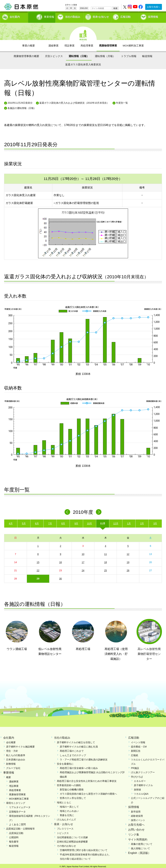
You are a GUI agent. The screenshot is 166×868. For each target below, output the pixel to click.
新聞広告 (136, 750)
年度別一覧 (122, 102)
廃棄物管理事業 (108, 44)
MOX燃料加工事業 (133, 44)
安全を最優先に (65, 763)
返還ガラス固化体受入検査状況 (83, 63)
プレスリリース (65, 828)
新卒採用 (136, 810)
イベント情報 (138, 741)
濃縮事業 (53, 44)
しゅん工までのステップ (73, 754)
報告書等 (14, 840)
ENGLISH (84, 8)
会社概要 (11, 741)
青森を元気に (67, 814)
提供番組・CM (139, 746)
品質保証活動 (16, 832)
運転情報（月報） (105, 55)
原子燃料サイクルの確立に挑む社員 (79, 746)
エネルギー (140, 780)
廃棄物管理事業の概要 (26, 55)
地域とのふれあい (69, 810)
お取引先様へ (154, 7)
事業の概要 (29, 44)
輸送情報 (147, 55)
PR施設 (135, 767)
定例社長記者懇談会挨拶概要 (72, 840)
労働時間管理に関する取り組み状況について (84, 849)
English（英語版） (139, 852)
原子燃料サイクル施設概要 (20, 746)
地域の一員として (69, 806)
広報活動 (125, 16)
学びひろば (137, 776)
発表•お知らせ (101, 16)
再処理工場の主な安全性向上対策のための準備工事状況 (87, 780)
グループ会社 (13, 767)
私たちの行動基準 (16, 754)
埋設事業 (69, 44)
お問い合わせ (136, 828)
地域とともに (64, 801)
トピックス (63, 832)
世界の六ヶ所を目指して (73, 797)
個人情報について (140, 847)
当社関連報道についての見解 (72, 836)
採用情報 (153, 16)
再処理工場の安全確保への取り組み (79, 767)
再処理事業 (87, 44)
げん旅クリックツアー (143, 771)
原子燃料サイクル (143, 784)
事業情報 (42, 16)
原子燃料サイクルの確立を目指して (76, 741)
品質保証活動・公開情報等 (20, 828)
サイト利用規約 (138, 838)
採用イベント (138, 819)
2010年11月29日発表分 (20, 102)
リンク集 (134, 833)
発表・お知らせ (64, 823)
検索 (115, 8)
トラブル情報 (129, 55)
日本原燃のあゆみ (16, 758)
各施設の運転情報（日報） (22, 107)
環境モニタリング (16, 802)
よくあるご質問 (17, 823)
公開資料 (14, 836)
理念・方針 (12, 750)
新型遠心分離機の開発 (72, 789)
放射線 (137, 789)
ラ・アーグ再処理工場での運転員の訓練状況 (84, 758)
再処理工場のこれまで (72, 750)
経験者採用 (137, 815)
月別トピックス (54, 55)
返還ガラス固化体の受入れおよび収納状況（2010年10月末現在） (74, 102)
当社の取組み (73, 16)
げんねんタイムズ (66, 818)
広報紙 (135, 754)
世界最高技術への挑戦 (69, 784)
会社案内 (15, 16)
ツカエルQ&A (141, 793)
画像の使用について (142, 843)
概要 (9, 776)
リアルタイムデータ (20, 806)
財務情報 (11, 763)
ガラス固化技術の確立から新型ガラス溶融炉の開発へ (88, 793)
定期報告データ (17, 810)
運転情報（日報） (79, 55)
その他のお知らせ (66, 845)
